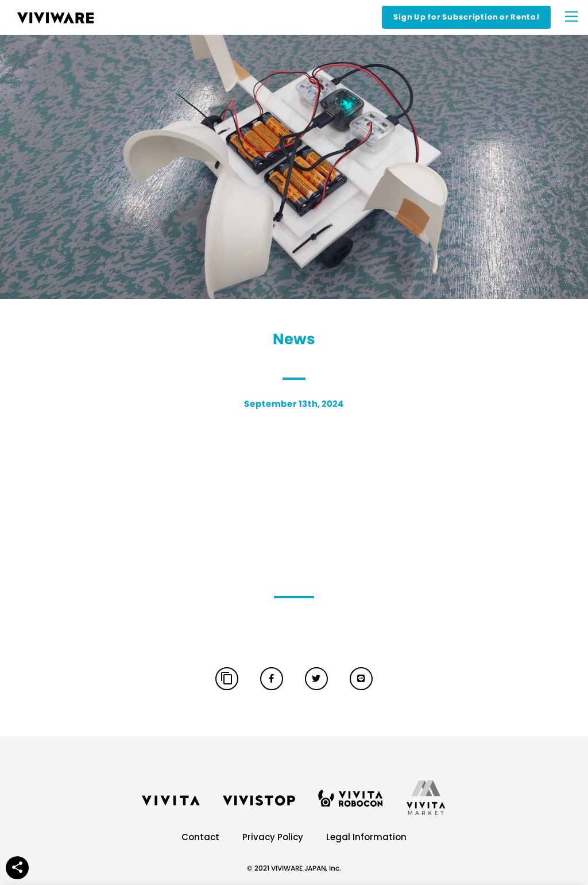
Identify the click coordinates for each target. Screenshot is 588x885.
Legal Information (366, 837)
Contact (200, 837)
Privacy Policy (273, 837)
